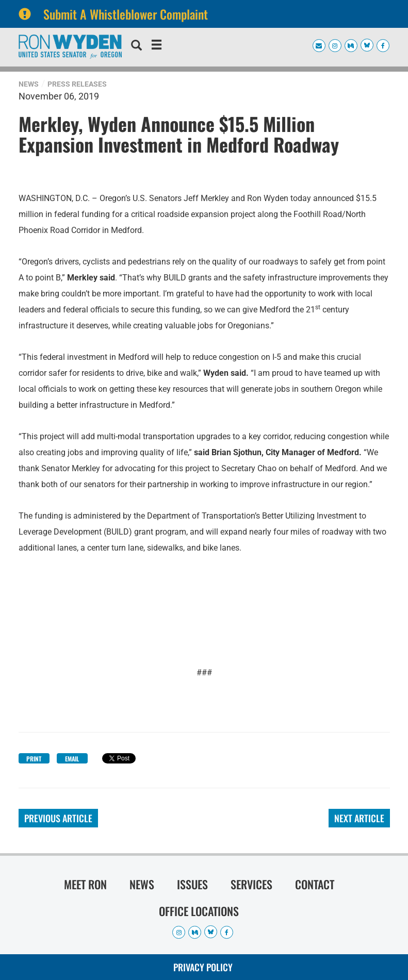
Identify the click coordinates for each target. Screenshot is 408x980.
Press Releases (77, 84)
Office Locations (199, 911)
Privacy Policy (203, 967)
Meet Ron (85, 884)
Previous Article (58, 818)
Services (251, 884)
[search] (136, 46)
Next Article (359, 818)
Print (34, 759)
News (29, 84)
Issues (192, 884)
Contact (315, 884)
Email (72, 759)
